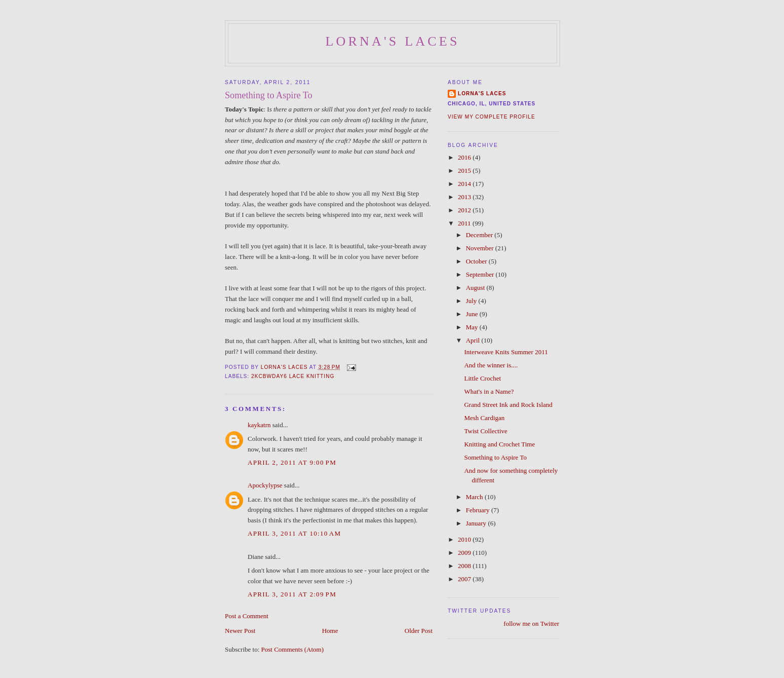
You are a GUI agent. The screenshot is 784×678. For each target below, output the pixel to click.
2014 (465, 184)
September (481, 274)
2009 (465, 553)
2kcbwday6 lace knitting (293, 376)
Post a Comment (247, 616)
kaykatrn (259, 425)
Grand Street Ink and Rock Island (508, 405)
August (476, 288)
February (479, 510)
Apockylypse (265, 485)
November (481, 248)
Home (330, 631)
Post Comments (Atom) (293, 649)
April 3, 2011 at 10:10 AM (294, 533)
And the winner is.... (491, 365)
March (475, 497)
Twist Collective (485, 431)
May (473, 327)
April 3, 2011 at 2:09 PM (292, 594)
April (474, 340)
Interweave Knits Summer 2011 (506, 352)
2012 (465, 210)
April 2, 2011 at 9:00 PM (292, 462)
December (480, 235)
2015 (465, 171)
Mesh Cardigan (484, 418)
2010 (465, 539)
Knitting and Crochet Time (499, 444)
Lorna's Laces (392, 41)
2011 (465, 223)
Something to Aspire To (495, 457)
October (477, 261)
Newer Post (240, 631)
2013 (465, 197)
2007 (465, 579)
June (473, 314)
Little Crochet (482, 378)
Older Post (419, 631)
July (472, 301)
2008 (465, 566)
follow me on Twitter (531, 624)
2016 (465, 157)
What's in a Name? (489, 391)
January (477, 523)
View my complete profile (492, 117)
